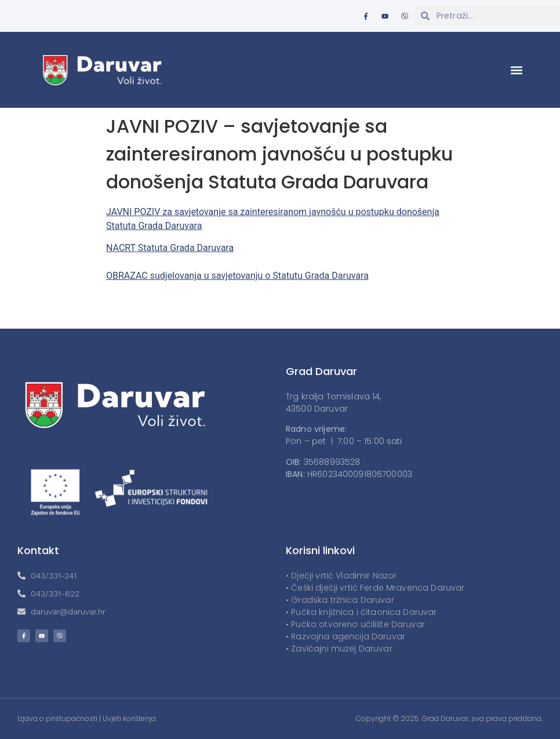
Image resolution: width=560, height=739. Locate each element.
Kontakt (38, 550)
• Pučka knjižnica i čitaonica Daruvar (361, 612)
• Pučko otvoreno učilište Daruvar (355, 624)
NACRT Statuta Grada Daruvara (170, 248)
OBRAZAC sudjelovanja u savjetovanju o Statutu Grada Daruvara (237, 276)
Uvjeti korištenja (129, 718)
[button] (517, 70)
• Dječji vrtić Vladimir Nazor (341, 576)
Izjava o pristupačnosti (57, 718)
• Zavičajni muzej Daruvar (339, 649)
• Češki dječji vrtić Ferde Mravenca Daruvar (375, 588)
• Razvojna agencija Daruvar (346, 636)
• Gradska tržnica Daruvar (340, 600)
